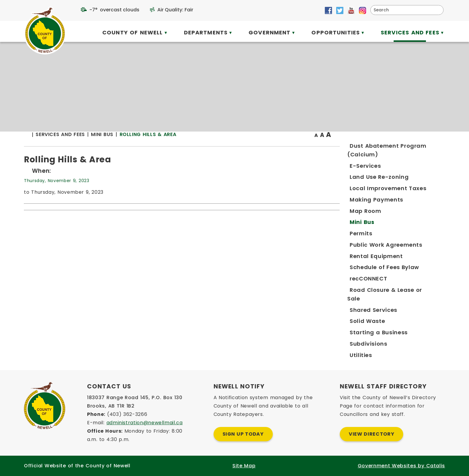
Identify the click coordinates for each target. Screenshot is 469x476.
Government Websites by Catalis (401, 466)
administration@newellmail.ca (145, 423)
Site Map (244, 466)
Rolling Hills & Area (265, 146)
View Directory (371, 434)
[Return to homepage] (147, 147)
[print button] (430, 147)
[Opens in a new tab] (328, 10)
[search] (403, 10)
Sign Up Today (243, 434)
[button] (437, 10)
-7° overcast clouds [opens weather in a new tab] (114, 10)
